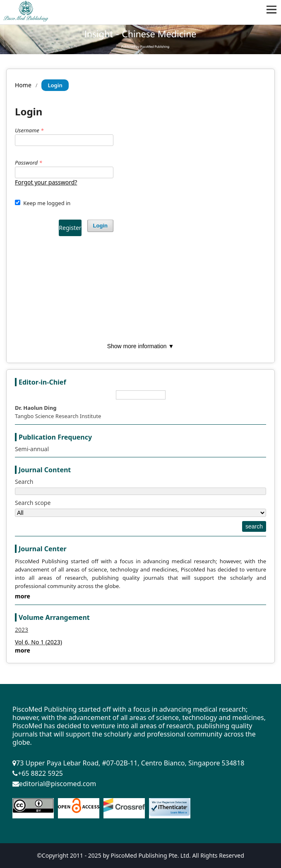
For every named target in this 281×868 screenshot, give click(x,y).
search (254, 526)
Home (23, 85)
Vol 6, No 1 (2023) (38, 642)
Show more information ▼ (141, 346)
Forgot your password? (46, 182)
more (23, 596)
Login (100, 226)
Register (70, 228)
